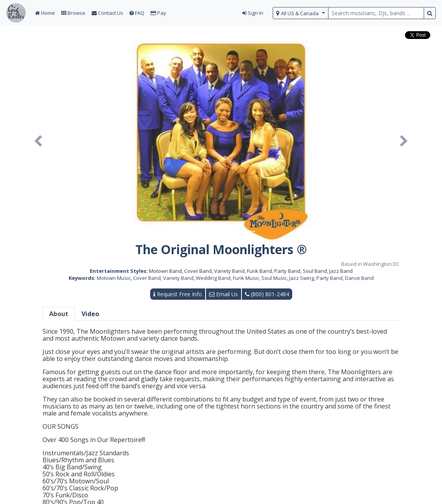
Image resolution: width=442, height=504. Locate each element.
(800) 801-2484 (267, 294)
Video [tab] (90, 314)
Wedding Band (213, 278)
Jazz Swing (302, 278)
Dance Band (359, 278)
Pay (158, 13)
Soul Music (274, 278)
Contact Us (107, 13)
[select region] (301, 13)
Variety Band (178, 278)
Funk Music (246, 278)
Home (45, 13)
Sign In (253, 13)
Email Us (224, 294)
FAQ (137, 13)
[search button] (430, 13)
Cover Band (147, 278)
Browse (73, 13)
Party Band (329, 278)
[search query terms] (376, 13)
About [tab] (59, 314)
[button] (38, 141)
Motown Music (114, 278)
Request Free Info (178, 294)
